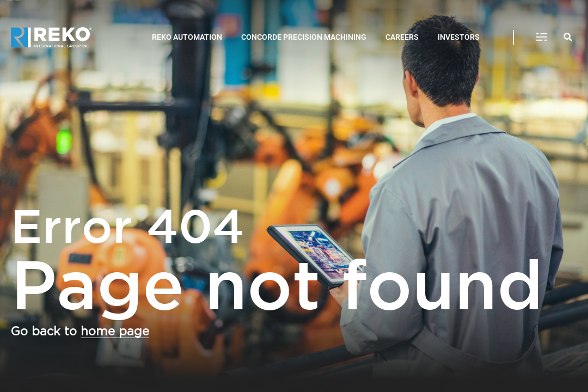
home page (115, 332)
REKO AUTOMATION (187, 37)
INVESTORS (459, 37)
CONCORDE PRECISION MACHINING (304, 37)
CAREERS (402, 37)
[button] (542, 38)
